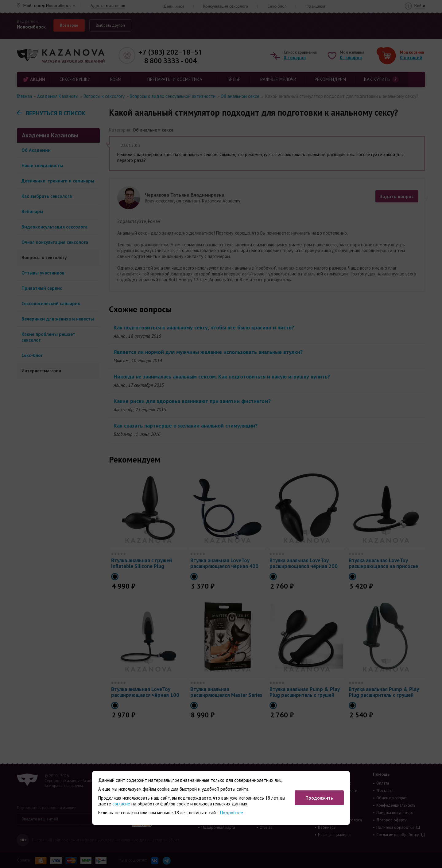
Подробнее (232, 813)
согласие (121, 804)
